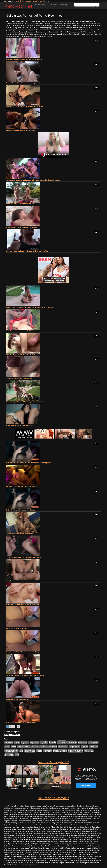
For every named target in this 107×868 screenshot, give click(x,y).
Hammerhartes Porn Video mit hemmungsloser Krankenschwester (29, 83)
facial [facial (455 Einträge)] (7, 747)
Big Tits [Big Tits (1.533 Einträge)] (44, 742)
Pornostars (53, 5)
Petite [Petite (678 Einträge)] (39, 751)
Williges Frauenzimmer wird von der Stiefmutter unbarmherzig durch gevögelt (33, 180)
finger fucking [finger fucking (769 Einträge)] (24, 747)
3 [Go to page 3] (14, 726)
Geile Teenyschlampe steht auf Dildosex (20, 425)
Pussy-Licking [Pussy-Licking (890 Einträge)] (60, 751)
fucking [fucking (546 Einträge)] (35, 747)
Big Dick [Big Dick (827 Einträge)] (34, 742)
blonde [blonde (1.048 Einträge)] (53, 742)
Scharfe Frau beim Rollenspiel (17, 628)
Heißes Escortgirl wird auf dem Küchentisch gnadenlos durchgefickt (30, 307)
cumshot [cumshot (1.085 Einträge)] (82, 742)
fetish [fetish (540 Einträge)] (13, 747)
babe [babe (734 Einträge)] (17, 742)
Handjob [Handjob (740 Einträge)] (53, 747)
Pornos (47, 1)
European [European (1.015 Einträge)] (93, 742)
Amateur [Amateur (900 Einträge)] (9, 742)
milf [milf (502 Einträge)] (21, 751)
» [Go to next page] (18, 726)
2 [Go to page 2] (10, 726)
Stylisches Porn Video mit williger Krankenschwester (25, 107)
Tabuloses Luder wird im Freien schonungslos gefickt (25, 675)
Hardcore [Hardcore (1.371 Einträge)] (63, 747)
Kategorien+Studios (40, 5)
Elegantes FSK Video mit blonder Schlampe (22, 486)
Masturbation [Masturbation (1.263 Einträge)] (11, 751)
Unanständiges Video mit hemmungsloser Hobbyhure (25, 402)
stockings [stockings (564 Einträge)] (9, 755)
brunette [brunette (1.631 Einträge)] (72, 742)
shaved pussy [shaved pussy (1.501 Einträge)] (76, 751)
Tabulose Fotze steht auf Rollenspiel (19, 378)
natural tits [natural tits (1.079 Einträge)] (30, 751)
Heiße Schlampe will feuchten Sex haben (21, 510)
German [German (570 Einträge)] (43, 747)
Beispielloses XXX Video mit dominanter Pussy (23, 652)
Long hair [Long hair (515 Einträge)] (94, 747)
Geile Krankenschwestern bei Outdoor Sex (21, 331)
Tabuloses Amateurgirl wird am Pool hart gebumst (24, 557)
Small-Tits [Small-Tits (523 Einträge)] (89, 751)
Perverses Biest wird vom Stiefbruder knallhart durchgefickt (27, 251)
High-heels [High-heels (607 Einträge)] (75, 747)
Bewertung (63, 5)
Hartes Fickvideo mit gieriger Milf (18, 699)
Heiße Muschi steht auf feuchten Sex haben (21, 723)
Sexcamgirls (17, 1)
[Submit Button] (97, 5)
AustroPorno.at (37, 1)
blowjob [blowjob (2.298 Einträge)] (62, 742)
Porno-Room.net (18, 6)
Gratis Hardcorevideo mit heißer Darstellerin (22, 227)
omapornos (27, 1)
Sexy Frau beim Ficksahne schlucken (19, 581)
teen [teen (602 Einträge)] (17, 755)
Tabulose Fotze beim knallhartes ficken (20, 534)
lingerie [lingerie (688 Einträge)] (84, 747)
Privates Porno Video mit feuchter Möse (20, 204)
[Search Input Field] (85, 5)
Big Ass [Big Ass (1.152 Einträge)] (25, 742)
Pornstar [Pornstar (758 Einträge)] (47, 751)
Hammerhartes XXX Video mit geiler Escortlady (23, 605)
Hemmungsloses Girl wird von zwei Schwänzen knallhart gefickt (29, 463)
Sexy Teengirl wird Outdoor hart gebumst (21, 130)
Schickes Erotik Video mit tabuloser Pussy (21, 355)
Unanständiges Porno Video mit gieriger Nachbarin (24, 59)
